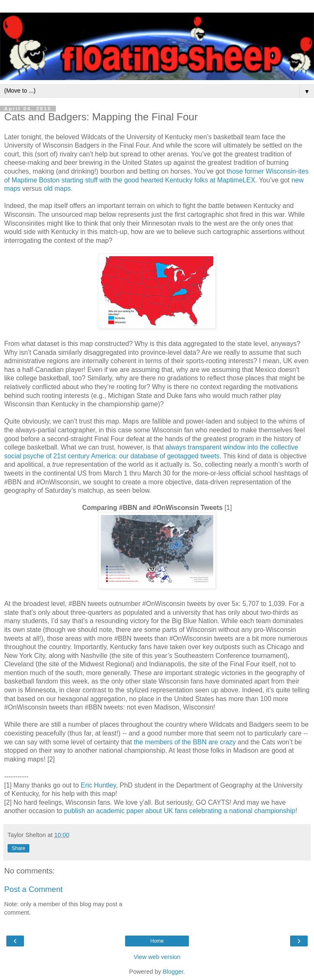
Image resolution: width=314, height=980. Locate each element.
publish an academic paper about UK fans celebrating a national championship (180, 811)
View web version (157, 957)
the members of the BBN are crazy (185, 742)
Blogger (173, 972)
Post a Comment (33, 889)
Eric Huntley (98, 785)
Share (18, 848)
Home (157, 941)
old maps (57, 188)
